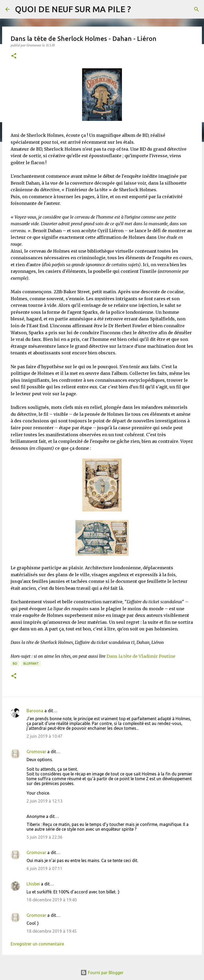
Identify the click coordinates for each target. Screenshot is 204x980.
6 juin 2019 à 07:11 (44, 868)
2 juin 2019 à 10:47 (44, 736)
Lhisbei (33, 884)
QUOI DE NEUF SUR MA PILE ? (73, 9)
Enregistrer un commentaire (37, 944)
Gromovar (36, 752)
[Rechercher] (197, 9)
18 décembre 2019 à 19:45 (52, 931)
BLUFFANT (31, 663)
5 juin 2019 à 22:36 (44, 837)
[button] (14, 56)
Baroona (35, 711)
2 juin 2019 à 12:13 (44, 801)
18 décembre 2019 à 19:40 (52, 900)
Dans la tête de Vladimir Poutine (141, 656)
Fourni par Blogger (102, 973)
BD (15, 663)
